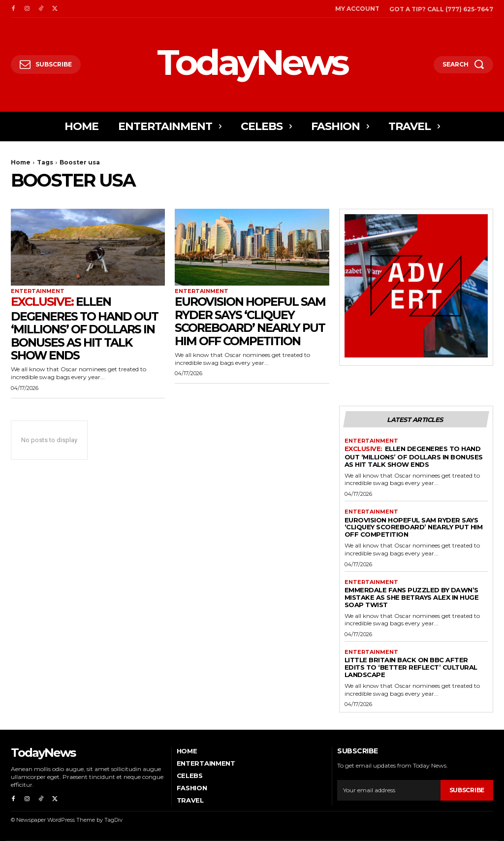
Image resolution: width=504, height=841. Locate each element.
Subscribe (467, 790)
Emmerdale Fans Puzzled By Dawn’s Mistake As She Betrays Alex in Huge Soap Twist (412, 597)
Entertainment (38, 291)
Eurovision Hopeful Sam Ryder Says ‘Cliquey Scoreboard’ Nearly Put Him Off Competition (251, 321)
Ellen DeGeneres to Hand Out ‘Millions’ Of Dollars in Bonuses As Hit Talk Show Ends (86, 329)
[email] (389, 790)
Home (21, 162)
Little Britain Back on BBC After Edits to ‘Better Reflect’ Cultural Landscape (411, 667)
